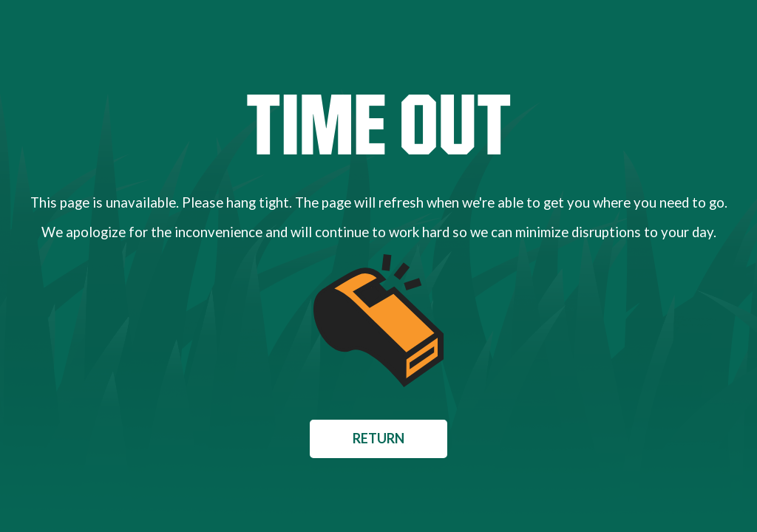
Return (378, 438)
